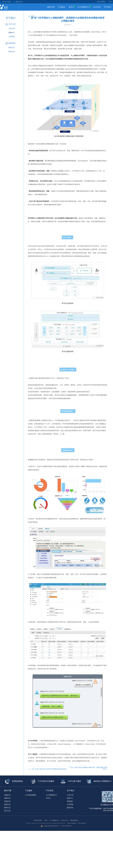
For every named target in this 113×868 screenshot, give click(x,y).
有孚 (46, 820)
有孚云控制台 (101, 2)
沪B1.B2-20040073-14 (66, 826)
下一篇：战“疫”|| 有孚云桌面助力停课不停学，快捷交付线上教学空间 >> (88, 768)
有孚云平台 (65, 820)
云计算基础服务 (31, 795)
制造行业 (7, 804)
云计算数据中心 (85, 7)
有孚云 (72, 7)
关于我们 (108, 7)
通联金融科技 (74, 820)
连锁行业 (7, 801)
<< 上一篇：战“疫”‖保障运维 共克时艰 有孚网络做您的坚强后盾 (47, 769)
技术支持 (97, 7)
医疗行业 (7, 811)
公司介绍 (12, 28)
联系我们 (70, 801)
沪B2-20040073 (82, 823)
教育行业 (7, 808)
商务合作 (12, 52)
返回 (33, 16)
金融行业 (7, 795)
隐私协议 (70, 808)
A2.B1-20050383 (72, 823)
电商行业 (7, 798)
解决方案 (51, 7)
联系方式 (12, 47)
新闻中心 (12, 33)
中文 (110, 2)
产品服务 (62, 7)
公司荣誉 (12, 37)
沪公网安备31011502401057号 (50, 826)
